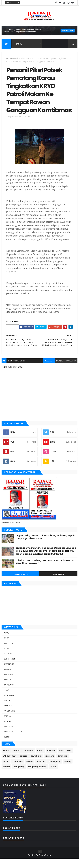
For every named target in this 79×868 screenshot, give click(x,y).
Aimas (6, 642)
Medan (7, 710)
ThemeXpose (45, 864)
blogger (49, 370)
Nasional (8, 715)
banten (7, 647)
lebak (6, 700)
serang (7, 726)
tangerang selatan (13, 741)
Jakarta (7, 679)
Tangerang (9, 736)
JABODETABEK (10, 674)
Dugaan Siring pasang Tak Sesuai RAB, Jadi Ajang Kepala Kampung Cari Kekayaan (45, 546)
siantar (7, 731)
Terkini (7, 746)
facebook (71, 370)
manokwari (9, 705)
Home (9, 59)
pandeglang (9, 720)
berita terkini (10, 668)
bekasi (7, 658)
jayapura (8, 689)
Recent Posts (21, 583)
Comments (58, 583)
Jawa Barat (9, 684)
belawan (8, 663)
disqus (60, 370)
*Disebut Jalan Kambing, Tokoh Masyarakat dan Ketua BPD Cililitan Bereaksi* (44, 571)
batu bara (8, 653)
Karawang (9, 694)
